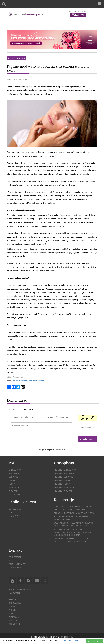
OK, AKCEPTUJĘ (95, 641)
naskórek (33, 381)
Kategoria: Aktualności (17, 79)
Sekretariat (15, 557)
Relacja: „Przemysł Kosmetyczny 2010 (74, 513)
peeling (41, 381)
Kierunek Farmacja (64, 487)
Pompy (12, 484)
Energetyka (15, 470)
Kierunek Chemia (62, 480)
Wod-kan (13, 491)
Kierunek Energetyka (65, 470)
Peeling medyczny (20, 381)
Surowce (13, 477)
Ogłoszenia (15, 509)
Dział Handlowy (17, 564)
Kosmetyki (14, 494)
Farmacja (14, 487)
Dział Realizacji (17, 568)
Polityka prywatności (20, 589)
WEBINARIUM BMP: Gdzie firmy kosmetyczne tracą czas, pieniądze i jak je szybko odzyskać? (73, 532)
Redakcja (14, 561)
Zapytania (14, 512)
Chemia (12, 480)
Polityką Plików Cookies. (68, 640)
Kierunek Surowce (63, 477)
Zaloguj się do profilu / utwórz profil (52, 450)
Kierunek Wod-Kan (63, 491)
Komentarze (17, 400)
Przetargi (14, 516)
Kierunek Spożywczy (65, 473)
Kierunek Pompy (62, 484)
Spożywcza (15, 473)
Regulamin (14, 593)
